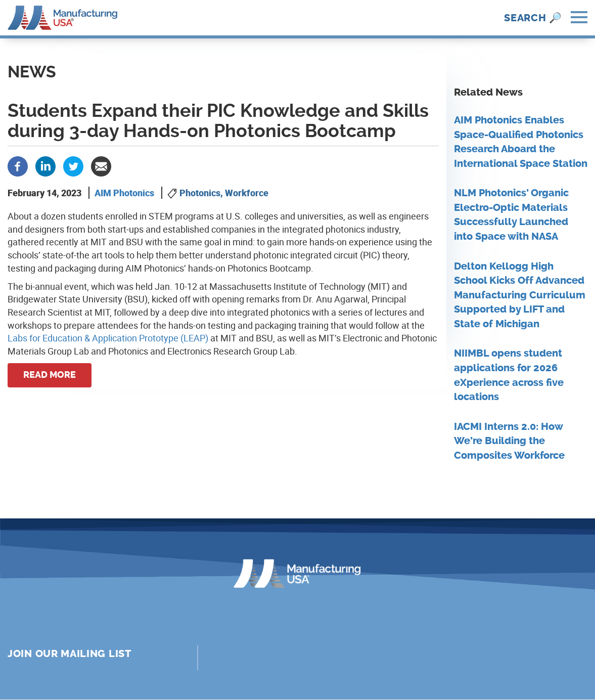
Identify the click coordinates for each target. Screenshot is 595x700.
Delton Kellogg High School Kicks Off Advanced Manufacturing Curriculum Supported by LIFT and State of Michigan (520, 295)
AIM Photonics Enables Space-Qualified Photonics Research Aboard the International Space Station (521, 142)
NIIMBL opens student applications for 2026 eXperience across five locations (509, 375)
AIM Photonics (124, 193)
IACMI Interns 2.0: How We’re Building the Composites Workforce (509, 441)
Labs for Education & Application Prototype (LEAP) (108, 338)
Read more (50, 375)
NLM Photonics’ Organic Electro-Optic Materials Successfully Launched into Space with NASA (511, 215)
